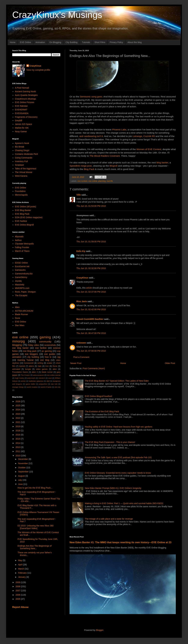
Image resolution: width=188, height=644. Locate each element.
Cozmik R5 (149, 136)
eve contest (82, 181)
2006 (18, 595)
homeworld (29, 363)
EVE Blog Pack (22, 214)
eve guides (50, 354)
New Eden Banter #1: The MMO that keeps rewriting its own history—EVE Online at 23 (120, 542)
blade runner (47, 372)
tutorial (22, 366)
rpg (59, 357)
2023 (18, 414)
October (22, 468)
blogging (17, 345)
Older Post (170, 363)
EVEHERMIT (21, 110)
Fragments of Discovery (26, 117)
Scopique (19, 165)
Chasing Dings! (22, 150)
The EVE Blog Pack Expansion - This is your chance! (110, 442)
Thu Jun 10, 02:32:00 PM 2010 (91, 268)
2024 (18, 410)
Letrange (137, 136)
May (20, 560)
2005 (18, 599)
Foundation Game (20, 372)
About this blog (135, 42)
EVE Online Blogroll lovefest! (99, 396)
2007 (18, 591)
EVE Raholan (21, 106)
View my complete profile (38, 70)
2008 (18, 586)
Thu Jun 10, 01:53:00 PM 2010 (91, 206)
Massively (20, 285)
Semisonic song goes (91, 97)
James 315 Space (24, 124)
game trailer (30, 384)
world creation (32, 387)
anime (23, 381)
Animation (40, 42)
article (89, 288)
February (23, 573)
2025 (18, 406)
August (22, 476)
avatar (50, 363)
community (45, 342)
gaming (45, 337)
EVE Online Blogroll (24, 225)
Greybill (19, 120)
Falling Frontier (22, 247)
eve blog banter (20, 348)
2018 (18, 431)
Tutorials (86, 42)
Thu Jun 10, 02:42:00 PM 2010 (91, 309)
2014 (18, 443)
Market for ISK (22, 128)
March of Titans (22, 251)
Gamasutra (20, 270)
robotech (42, 378)
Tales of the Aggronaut (26, 169)
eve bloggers (32, 354)
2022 (18, 418)
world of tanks (46, 387)
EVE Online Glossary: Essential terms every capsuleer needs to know (118, 473)
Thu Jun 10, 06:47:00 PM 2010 (91, 333)
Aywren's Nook (22, 143)
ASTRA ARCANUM (24, 311)
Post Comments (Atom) (94, 368)
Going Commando (24, 158)
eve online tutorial (54, 375)
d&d (48, 381)
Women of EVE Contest (149, 149)
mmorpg (18, 341)
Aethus (18, 240)
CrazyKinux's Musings (57, 15)
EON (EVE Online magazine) (29, 217)
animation (17, 357)
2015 (18, 439)
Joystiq (18, 281)
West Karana (21, 176)
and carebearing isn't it (91, 136)
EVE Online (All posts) (26, 207)
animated (16, 369)
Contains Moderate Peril (26, 154)
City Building (72, 42)
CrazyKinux (82, 278)
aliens (31, 366)
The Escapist (21, 295)
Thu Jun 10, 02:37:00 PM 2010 (91, 292)
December (23, 459)
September (24, 472)
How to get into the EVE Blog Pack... (35, 488)
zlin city (58, 387)
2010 (18, 456)
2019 (18, 426)
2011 (18, 451)
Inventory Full (21, 161)
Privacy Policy (116, 42)
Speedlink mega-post (81, 166)
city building (33, 357)
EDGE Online (21, 263)
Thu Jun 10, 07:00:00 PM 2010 (91, 351)
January (22, 577)
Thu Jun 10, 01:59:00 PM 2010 (91, 242)
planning (102, 181)
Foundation (20, 191)
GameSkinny (21, 277)
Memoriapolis (21, 195)
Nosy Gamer (21, 131)
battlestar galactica (36, 381)
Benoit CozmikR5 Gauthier (90, 319)
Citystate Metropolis (24, 244)
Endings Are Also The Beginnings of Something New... (35, 547)
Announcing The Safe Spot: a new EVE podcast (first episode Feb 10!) (118, 457)
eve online (93, 181)
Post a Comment (81, 357)
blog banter (162, 163)
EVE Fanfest (21, 221)
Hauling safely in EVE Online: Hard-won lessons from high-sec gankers (119, 427)
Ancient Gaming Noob (25, 91)
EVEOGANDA (22, 113)
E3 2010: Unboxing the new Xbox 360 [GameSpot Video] (36, 527)
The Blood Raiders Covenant (105, 156)
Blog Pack (89, 169)
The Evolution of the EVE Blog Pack (102, 411)
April (20, 565)
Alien (17, 307)
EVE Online (25, 42)
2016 (18, 435)
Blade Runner (22, 314)
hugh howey (19, 378)
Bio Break (20, 147)
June (21, 484)
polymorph (31, 378)
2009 (18, 582)
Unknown (81, 343)
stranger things (18, 387)
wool (50, 378)
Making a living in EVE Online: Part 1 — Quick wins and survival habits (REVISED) (124, 503)
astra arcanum (39, 375)
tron (47, 366)
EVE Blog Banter (23, 210)
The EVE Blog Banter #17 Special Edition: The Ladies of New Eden (117, 381)
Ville (79, 195)
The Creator (25, 375)
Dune (18, 318)
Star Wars (20, 325)
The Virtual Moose (24, 172)
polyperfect (43, 384)
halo (40, 366)
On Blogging (55, 42)
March (21, 569)
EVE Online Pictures (25, 102)
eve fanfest (41, 348)
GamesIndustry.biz (24, 274)
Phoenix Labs (119, 130)
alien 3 (35, 372)
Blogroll (113, 166)
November (23, 463)
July (20, 480)
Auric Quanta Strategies (26, 95)
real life (110, 181)
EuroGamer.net (22, 266)
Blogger (100, 630)
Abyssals (19, 236)
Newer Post (76, 363)
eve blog (45, 360)
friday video (34, 345)
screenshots (50, 345)
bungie (28, 369)
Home (13, 42)
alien (55, 369)
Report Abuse (20, 607)
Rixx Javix (82, 301)
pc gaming (47, 351)
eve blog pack (30, 351)
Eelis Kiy (81, 251)
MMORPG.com (22, 288)
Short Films (100, 42)
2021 (18, 422)
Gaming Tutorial (26, 360)
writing (40, 363)
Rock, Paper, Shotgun (25, 292)
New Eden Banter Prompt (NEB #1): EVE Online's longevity (113, 488)
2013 (18, 447)
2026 (18, 401)
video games (42, 369)
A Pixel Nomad (22, 88)
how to (48, 357)
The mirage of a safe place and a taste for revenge (109, 519)
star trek (54, 384)
